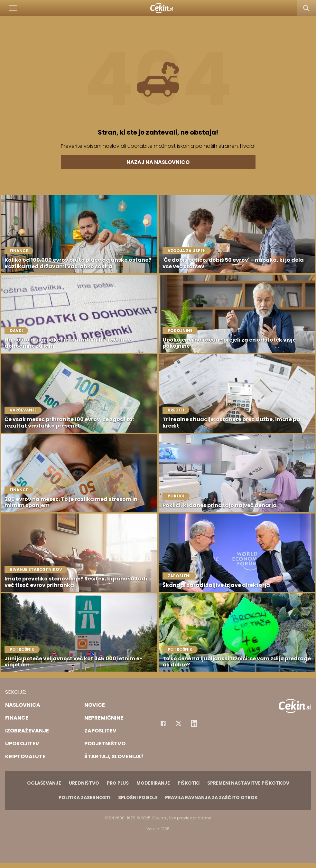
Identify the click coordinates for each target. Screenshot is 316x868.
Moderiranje (153, 783)
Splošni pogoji (138, 797)
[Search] (306, 8)
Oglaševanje (44, 783)
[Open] (13, 8)
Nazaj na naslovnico (158, 162)
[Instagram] (194, 723)
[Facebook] (163, 723)
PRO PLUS (118, 783)
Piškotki (189, 783)
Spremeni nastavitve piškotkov (248, 783)
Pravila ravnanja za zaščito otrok (211, 797)
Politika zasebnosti (84, 797)
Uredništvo (84, 783)
